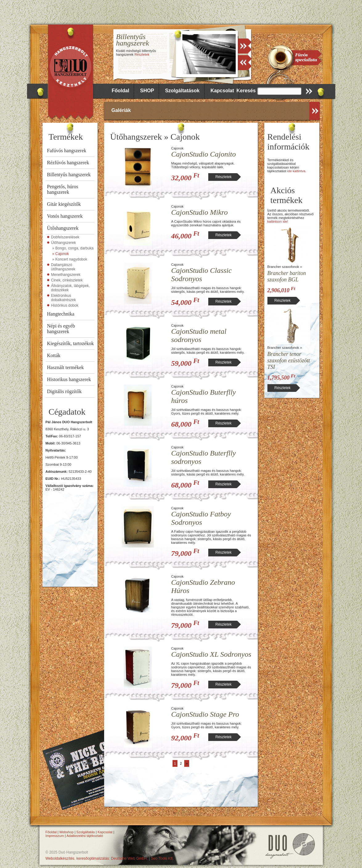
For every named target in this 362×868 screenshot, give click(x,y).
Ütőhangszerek (64, 243)
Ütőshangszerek (63, 228)
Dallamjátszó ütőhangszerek (63, 267)
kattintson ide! (278, 221)
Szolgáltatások (182, 91)
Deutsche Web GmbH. (129, 858)
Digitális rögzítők (64, 391)
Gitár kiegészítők (64, 204)
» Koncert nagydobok (70, 259)
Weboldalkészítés (60, 858)
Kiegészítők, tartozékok (71, 343)
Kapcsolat (222, 91)
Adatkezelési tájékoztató (85, 836)
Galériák (121, 110)
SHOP (147, 91)
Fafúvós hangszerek (67, 151)
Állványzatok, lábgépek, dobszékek (71, 288)
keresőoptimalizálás (93, 858)
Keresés (246, 91)
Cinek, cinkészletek (67, 280)
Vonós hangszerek (65, 216)
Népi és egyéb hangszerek (61, 329)
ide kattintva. (297, 171)
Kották (54, 355)
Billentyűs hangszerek (69, 175)
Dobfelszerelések (65, 237)
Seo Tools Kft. (162, 858)
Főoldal (121, 91)
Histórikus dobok (65, 305)
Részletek (142, 54)
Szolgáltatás (86, 832)
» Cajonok (61, 254)
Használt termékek (66, 367)
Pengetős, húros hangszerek (63, 189)
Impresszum (55, 836)
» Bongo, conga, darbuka (73, 248)
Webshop (67, 832)
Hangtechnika (61, 314)
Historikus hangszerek (69, 379)
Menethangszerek (66, 275)
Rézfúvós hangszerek (68, 163)
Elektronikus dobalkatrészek (64, 298)
